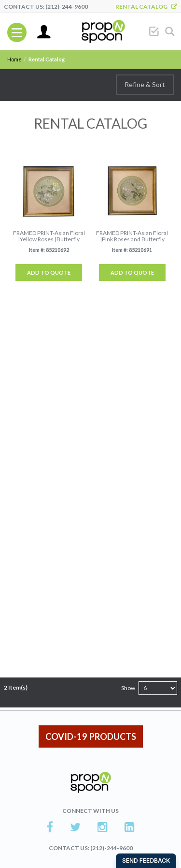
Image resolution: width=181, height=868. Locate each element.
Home (14, 59)
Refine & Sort (145, 84)
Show (128, 688)
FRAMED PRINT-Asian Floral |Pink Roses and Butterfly (132, 236)
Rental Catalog (146, 7)
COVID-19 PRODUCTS (91, 736)
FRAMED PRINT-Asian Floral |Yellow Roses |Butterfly (49, 236)
